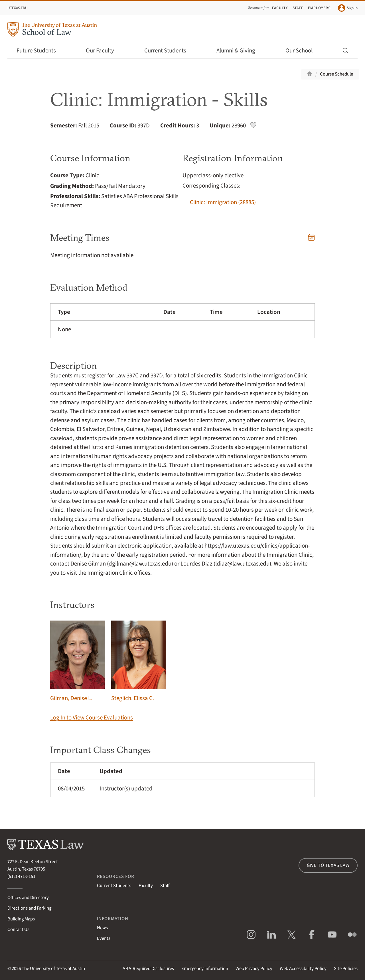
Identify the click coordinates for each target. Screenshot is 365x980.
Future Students (40, 51)
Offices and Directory (28, 898)
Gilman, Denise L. (78, 661)
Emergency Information (205, 969)
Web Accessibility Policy (303, 969)
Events (104, 938)
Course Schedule (336, 74)
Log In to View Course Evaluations (92, 718)
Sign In (348, 8)
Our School (303, 51)
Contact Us (18, 930)
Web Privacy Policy (254, 969)
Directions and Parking (29, 908)
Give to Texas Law (328, 865)
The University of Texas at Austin (53, 969)
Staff (298, 8)
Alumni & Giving (240, 51)
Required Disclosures (148, 969)
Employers (319, 8)
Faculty (280, 8)
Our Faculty (104, 51)
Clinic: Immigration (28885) (223, 202)
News (102, 928)
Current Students (169, 51)
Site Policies (346, 969)
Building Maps (21, 919)
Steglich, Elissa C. (139, 661)
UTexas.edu (18, 8)
